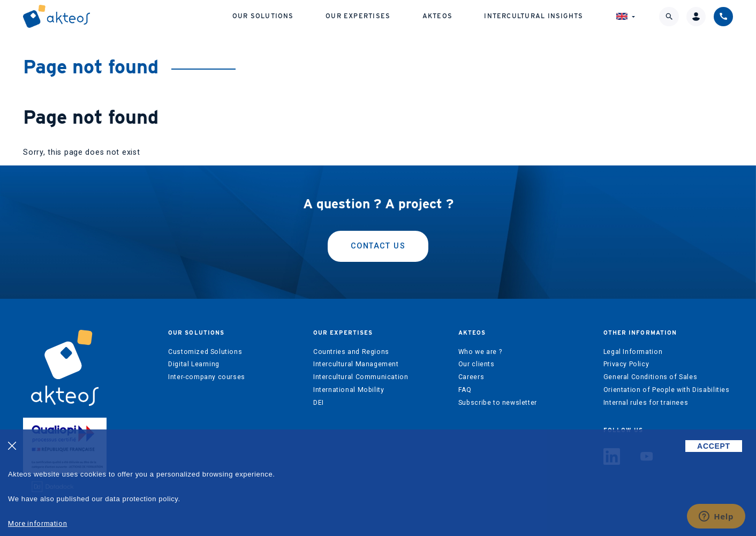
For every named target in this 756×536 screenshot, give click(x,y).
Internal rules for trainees (646, 403)
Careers (471, 377)
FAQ (465, 390)
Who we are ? (480, 352)
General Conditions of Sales (651, 377)
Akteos (437, 16)
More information (37, 523)
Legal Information (633, 352)
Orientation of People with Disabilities (667, 390)
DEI (319, 403)
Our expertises (358, 16)
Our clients (477, 364)
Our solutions (263, 16)
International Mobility (349, 390)
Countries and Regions (351, 352)
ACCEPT (714, 446)
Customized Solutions (205, 352)
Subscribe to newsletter (498, 403)
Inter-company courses (207, 377)
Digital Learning (194, 364)
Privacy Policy (626, 364)
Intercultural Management (356, 364)
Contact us (378, 246)
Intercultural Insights (534, 16)
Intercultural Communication (361, 377)
